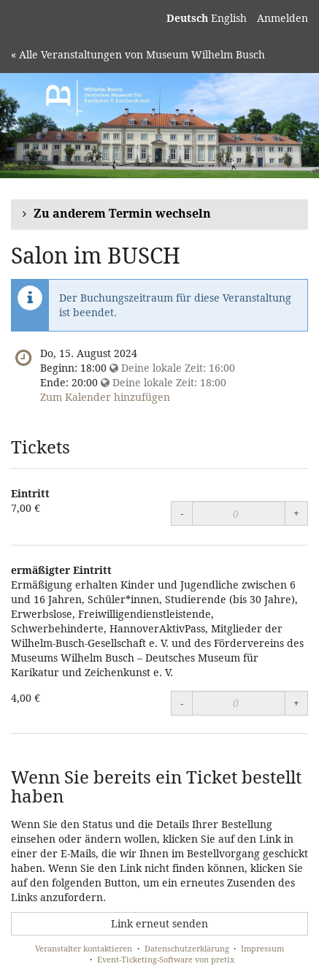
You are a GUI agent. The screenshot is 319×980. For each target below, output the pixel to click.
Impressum (262, 948)
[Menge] (239, 513)
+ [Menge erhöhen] (296, 513)
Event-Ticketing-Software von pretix (166, 959)
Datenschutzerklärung (187, 948)
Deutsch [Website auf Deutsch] (187, 18)
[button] (159, 214)
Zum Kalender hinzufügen (105, 397)
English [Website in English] (229, 18)
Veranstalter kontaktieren (84, 948)
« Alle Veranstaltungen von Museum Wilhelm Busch (138, 54)
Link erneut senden (159, 923)
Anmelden (283, 18)
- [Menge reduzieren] (182, 513)
